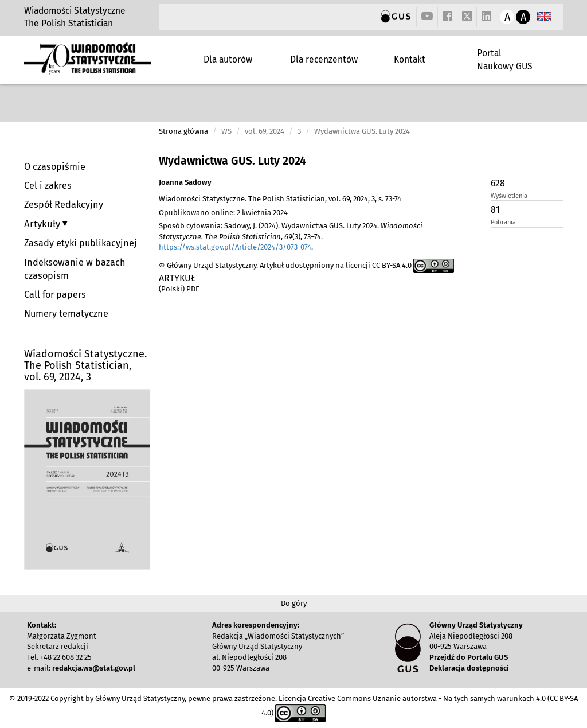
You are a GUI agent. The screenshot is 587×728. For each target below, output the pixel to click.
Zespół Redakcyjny (64, 205)
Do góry (294, 603)
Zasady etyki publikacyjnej (81, 243)
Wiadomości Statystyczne (75, 11)
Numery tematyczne (66, 314)
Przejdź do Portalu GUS (469, 657)
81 (495, 210)
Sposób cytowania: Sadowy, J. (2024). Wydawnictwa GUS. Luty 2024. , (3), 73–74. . (291, 236)
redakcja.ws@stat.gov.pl (94, 668)
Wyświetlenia (509, 196)
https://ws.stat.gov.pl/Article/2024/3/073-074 (235, 247)
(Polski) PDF (179, 289)
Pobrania (503, 222)
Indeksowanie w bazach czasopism (75, 269)
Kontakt (410, 59)
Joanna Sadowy (185, 182)
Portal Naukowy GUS (505, 59)
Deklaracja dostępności (469, 668)
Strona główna (183, 131)
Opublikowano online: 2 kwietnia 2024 (223, 213)
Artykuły (43, 224)
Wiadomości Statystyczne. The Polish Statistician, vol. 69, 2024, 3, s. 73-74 (280, 199)
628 (498, 183)
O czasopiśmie (55, 167)
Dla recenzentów (324, 59)
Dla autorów (228, 59)
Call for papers (55, 295)
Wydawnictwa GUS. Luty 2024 (232, 161)
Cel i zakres (48, 186)
